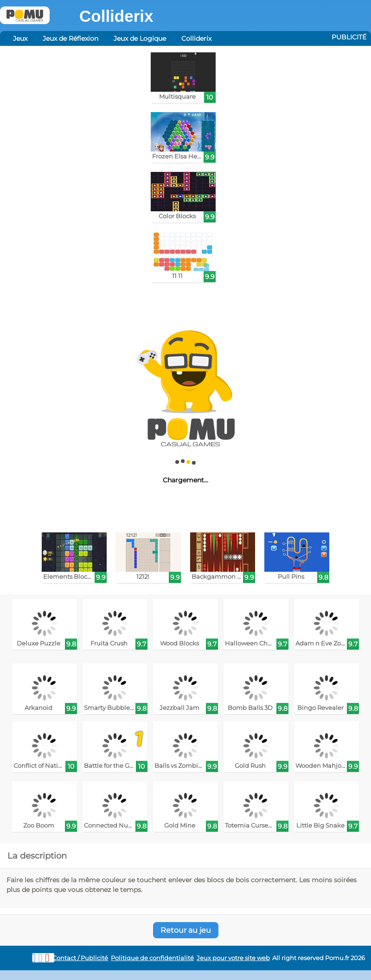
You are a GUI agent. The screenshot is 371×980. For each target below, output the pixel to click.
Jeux (20, 38)
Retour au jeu (186, 930)
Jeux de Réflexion (70, 38)
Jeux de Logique (140, 38)
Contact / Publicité (80, 958)
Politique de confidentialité (152, 958)
